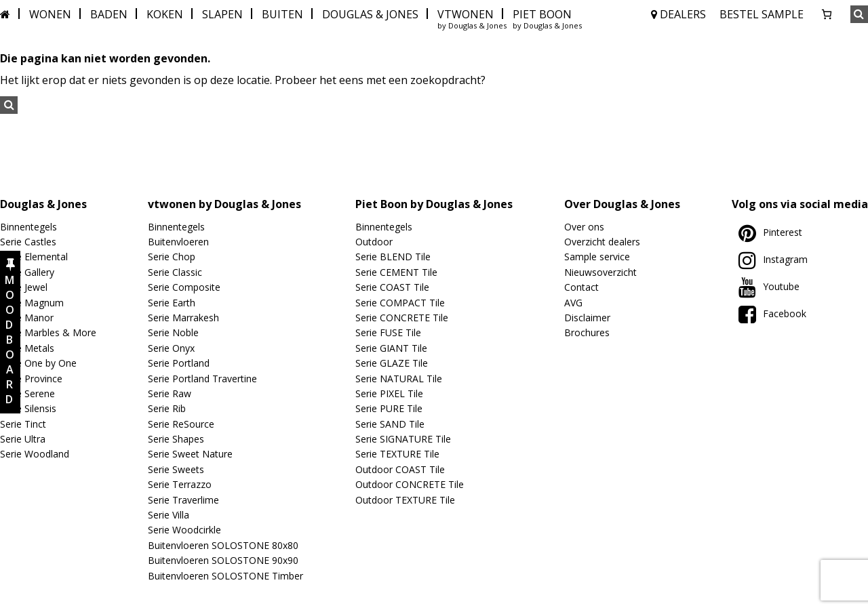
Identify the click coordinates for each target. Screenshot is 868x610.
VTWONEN (466, 14)
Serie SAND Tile (390, 424)
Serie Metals (27, 348)
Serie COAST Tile (392, 287)
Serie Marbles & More (48, 332)
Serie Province (31, 379)
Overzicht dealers (602, 242)
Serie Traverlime (183, 500)
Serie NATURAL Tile (399, 379)
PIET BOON (542, 14)
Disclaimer (587, 318)
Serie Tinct (23, 424)
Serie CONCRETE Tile (402, 318)
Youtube (769, 286)
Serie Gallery (27, 272)
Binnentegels (28, 227)
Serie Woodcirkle (184, 530)
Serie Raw (170, 393)
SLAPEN (222, 14)
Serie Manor (27, 318)
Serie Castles (28, 242)
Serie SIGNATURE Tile (403, 439)
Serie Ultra (23, 439)
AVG (573, 303)
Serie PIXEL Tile (389, 393)
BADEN (109, 14)
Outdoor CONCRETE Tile (410, 484)
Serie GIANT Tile (391, 348)
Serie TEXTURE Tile (397, 454)
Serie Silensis (28, 408)
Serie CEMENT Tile (396, 272)
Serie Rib (167, 408)
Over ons (584, 227)
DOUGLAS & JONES (370, 14)
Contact (581, 287)
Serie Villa (169, 515)
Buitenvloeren (178, 242)
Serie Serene (27, 393)
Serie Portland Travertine (202, 379)
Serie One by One (38, 363)
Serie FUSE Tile (388, 332)
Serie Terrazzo (180, 484)
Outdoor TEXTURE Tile (405, 500)
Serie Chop (172, 257)
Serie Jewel (24, 287)
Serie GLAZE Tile (392, 363)
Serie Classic (175, 272)
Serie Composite (184, 287)
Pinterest (770, 232)
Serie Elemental (34, 257)
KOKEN (165, 14)
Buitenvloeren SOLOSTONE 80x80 (223, 545)
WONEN (50, 14)
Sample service (597, 257)
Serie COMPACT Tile (400, 303)
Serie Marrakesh (183, 318)
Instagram (773, 259)
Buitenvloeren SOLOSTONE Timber (225, 576)
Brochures (587, 332)
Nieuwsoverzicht (600, 272)
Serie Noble (173, 332)
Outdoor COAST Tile (400, 469)
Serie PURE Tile (389, 408)
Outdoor (374, 242)
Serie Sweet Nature (190, 454)
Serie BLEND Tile (393, 257)
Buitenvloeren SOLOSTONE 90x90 (223, 560)
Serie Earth (172, 303)
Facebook (772, 313)
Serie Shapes (176, 439)
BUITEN (282, 14)
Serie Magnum (32, 303)
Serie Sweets (176, 469)
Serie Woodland (35, 454)
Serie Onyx (171, 348)
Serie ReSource (181, 424)
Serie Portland (179, 363)
